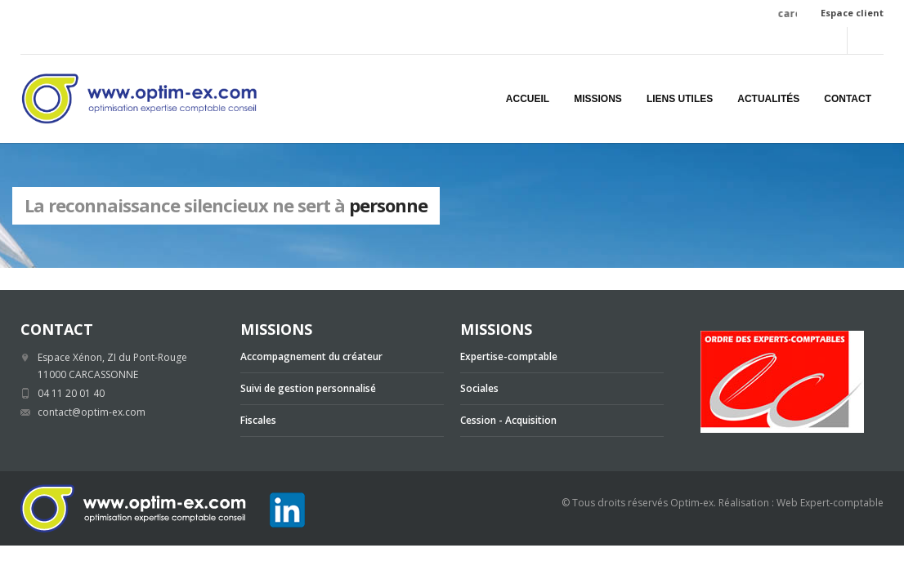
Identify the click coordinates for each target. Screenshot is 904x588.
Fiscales (258, 420)
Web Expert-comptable (830, 503)
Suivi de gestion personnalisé (308, 388)
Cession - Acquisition (508, 420)
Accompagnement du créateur (311, 356)
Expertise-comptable (509, 356)
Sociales (479, 388)
